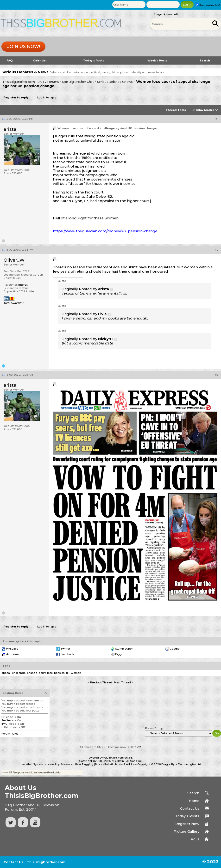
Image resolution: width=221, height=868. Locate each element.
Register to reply (16, 97)
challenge (19, 673)
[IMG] (5, 724)
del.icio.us (13, 654)
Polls (195, 839)
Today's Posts (94, 60)
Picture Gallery (186, 832)
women (76, 673)
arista (10, 129)
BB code (7, 717)
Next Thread (123, 682)
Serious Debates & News (115, 82)
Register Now (187, 824)
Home (194, 801)
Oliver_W (14, 260)
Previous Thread (101, 682)
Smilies (6, 720)
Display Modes (203, 110)
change (32, 673)
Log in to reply (47, 97)
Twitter (65, 649)
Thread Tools (176, 110)
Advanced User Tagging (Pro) (80, 764)
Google (174, 649)
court (42, 673)
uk (68, 673)
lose (50, 673)
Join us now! (24, 47)
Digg (118, 654)
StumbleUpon (124, 649)
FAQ (9, 60)
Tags (6, 666)
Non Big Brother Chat (78, 82)
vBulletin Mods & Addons (120, 764)
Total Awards (12, 303)
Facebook (67, 654)
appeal (6, 673)
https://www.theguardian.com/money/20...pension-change (105, 231)
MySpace (12, 649)
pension (59, 673)
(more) (23, 285)
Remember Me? (208, 5)
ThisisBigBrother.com (46, 862)
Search (205, 60)
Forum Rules (10, 734)
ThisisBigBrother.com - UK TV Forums (31, 82)
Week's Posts (157, 60)
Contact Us (190, 808)
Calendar (40, 60)
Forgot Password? (166, 14)
